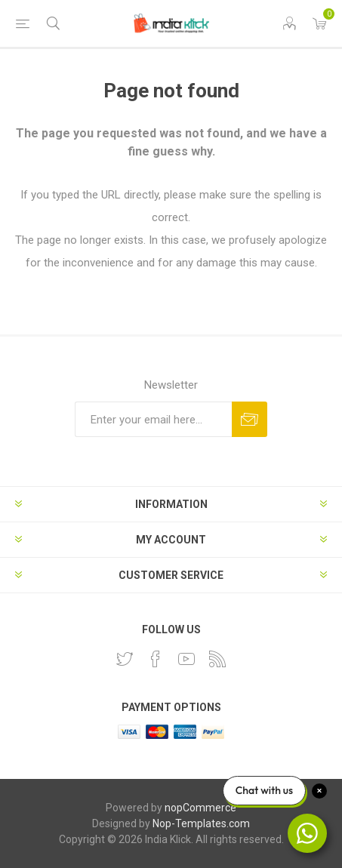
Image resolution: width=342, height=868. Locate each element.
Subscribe (250, 419)
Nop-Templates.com (201, 823)
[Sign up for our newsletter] (153, 419)
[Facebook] (156, 659)
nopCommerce (200, 808)
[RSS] (217, 659)
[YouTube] (186, 659)
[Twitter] (125, 659)
